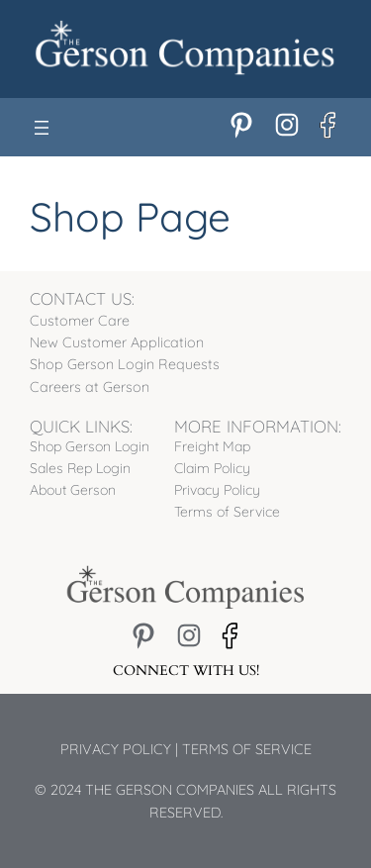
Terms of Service (247, 749)
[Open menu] (42, 128)
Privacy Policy (116, 749)
